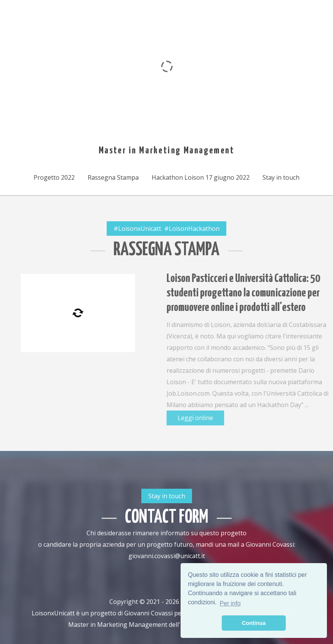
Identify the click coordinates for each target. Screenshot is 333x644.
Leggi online (223, 418)
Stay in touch (281, 177)
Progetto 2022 (54, 177)
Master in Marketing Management (167, 151)
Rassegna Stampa (113, 177)
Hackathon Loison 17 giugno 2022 (201, 177)
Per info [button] (230, 603)
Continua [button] (254, 623)
